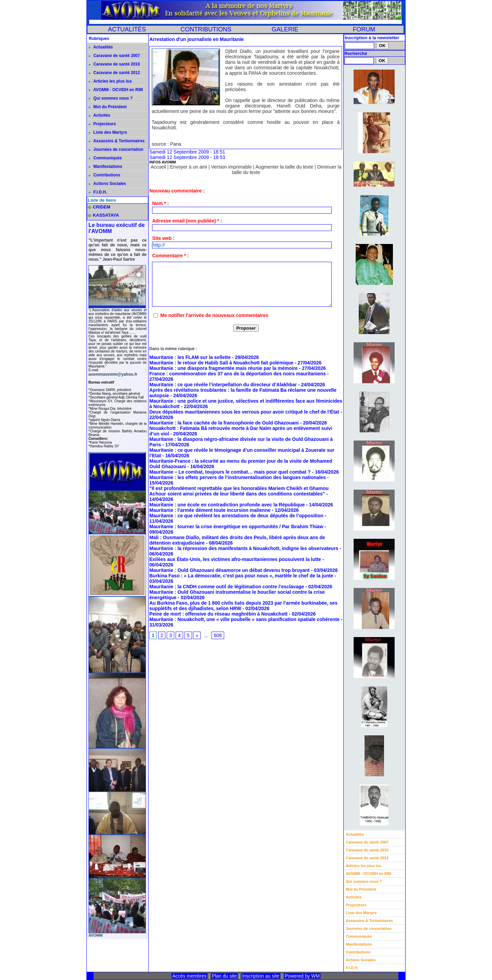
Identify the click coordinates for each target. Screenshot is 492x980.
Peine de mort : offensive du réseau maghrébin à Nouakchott (218, 614)
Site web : (163, 238)
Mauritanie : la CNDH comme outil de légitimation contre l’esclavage (227, 587)
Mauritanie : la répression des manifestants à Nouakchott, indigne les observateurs (244, 548)
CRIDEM (102, 207)
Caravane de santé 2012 (114, 73)
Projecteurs (102, 124)
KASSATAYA (106, 215)
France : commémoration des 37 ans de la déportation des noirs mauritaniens (238, 374)
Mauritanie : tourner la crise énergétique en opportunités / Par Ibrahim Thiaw (236, 527)
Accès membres (189, 976)
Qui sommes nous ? (111, 98)
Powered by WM (302, 976)
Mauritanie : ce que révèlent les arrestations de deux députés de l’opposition (236, 516)
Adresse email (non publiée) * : (187, 221)
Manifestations (105, 167)
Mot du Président (108, 107)
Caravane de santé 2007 (114, 56)
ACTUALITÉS (127, 29)
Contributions (105, 175)
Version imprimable (231, 167)
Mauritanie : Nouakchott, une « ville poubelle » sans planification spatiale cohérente (244, 619)
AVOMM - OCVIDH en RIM (116, 90)
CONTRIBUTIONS (206, 29)
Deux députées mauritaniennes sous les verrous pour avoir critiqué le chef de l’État (244, 412)
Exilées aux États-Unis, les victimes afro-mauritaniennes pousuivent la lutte (235, 559)
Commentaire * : (170, 256)
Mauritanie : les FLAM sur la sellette (190, 357)
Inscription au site (261, 976)
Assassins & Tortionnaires (117, 141)
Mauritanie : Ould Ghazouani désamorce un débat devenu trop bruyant (229, 570)
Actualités (101, 47)
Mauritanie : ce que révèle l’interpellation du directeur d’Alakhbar (223, 385)
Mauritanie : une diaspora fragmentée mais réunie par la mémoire (223, 368)
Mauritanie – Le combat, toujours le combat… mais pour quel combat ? (230, 472)
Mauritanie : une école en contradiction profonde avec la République (227, 505)
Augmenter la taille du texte (284, 167)
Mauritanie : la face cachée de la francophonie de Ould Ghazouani (224, 423)
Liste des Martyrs (108, 132)
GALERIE (285, 29)
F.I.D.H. (98, 192)
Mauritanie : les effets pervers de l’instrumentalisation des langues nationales (238, 477)
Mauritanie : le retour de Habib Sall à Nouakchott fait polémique (221, 363)
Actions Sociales (107, 184)
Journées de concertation (116, 149)
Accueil (158, 167)
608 (218, 635)
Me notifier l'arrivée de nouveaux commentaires (214, 315)
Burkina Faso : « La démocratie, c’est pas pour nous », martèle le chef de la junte (241, 576)
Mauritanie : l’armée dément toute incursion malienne (210, 510)
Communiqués (105, 158)
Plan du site (224, 976)
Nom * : (160, 203)
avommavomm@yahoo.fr (113, 374)
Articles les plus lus (110, 81)
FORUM (364, 29)
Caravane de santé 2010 (114, 64)
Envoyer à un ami (188, 167)
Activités (100, 115)
